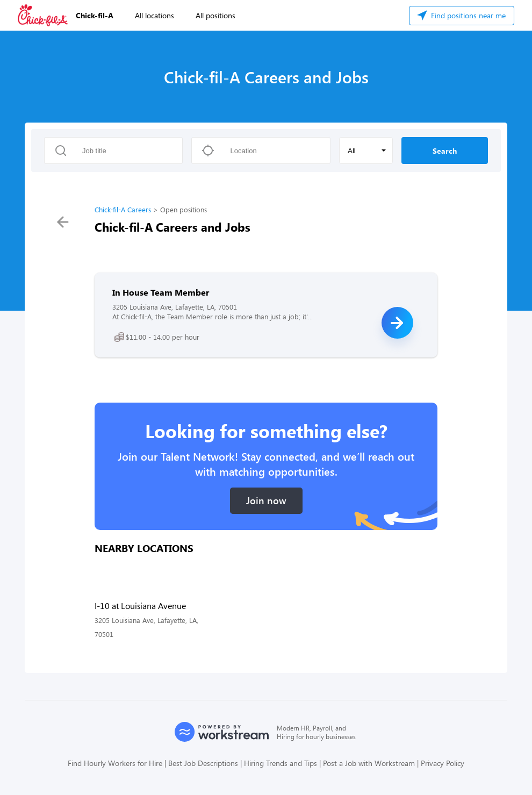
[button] (366, 151)
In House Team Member (161, 292)
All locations (154, 15)
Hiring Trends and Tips (281, 763)
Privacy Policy (443, 763)
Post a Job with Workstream (369, 763)
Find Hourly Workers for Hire (115, 763)
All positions (215, 15)
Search (445, 151)
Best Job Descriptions (203, 763)
